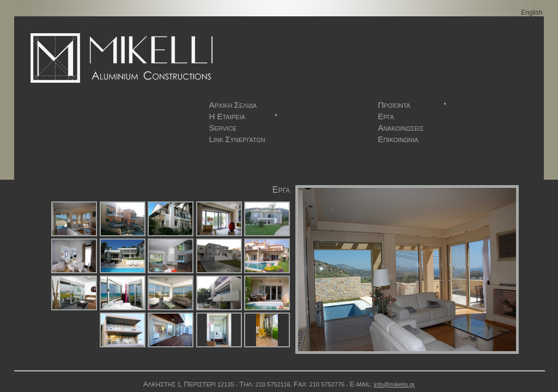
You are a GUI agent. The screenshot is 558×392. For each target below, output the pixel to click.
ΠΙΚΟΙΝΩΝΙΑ (398, 139)
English (532, 13)
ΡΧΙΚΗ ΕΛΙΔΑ (233, 105)
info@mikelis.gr (394, 384)
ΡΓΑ (386, 116)
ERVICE (223, 128)
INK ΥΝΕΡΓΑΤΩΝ (237, 139)
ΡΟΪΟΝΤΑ (413, 105)
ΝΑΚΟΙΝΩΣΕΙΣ (401, 128)
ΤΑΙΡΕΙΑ (244, 116)
